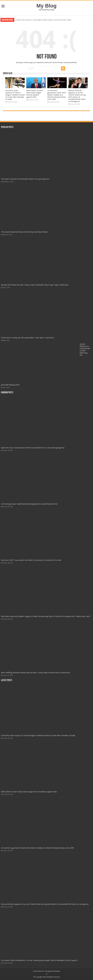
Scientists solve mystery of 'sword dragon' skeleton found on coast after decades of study (43, 20)
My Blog (46, 6)
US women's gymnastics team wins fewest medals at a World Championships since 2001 (57, 95)
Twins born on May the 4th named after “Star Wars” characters (28, 338)
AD (43, 971)
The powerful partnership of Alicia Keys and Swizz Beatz (24, 232)
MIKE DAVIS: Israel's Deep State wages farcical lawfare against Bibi (35, 94)
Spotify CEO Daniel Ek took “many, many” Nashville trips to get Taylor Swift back (35, 285)
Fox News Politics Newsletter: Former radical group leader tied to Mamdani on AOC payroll (39, 960)
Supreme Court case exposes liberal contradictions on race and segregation (33, 448)
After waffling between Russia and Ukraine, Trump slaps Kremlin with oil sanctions (35, 673)
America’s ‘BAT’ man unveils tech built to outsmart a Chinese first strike (31, 560)
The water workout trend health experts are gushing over (25, 179)
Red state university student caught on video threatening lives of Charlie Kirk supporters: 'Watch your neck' (46, 616)
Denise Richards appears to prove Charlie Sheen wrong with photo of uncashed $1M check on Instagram (77, 96)
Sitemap (57, 971)
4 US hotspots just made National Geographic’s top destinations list (29, 504)
